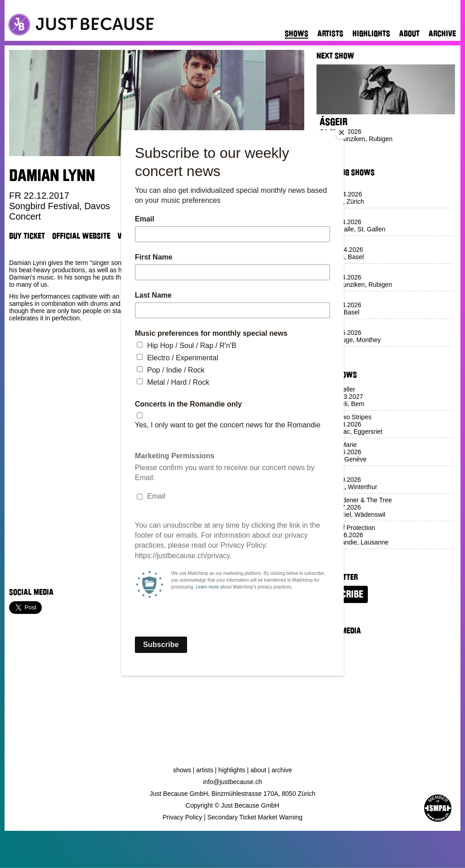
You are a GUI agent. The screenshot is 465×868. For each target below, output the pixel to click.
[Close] (341, 132)
